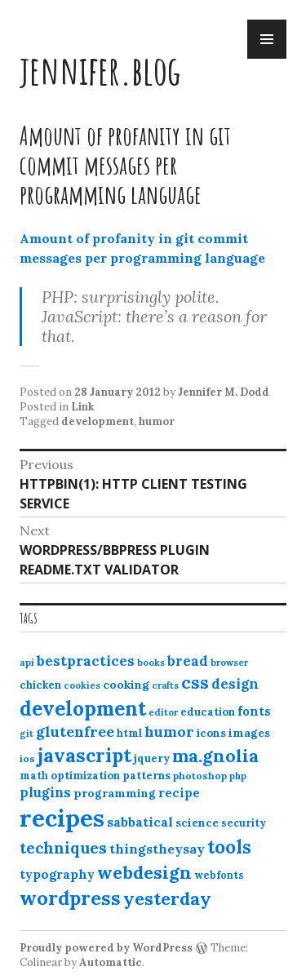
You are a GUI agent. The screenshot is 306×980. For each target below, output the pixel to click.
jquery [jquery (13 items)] (152, 758)
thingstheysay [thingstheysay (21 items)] (157, 849)
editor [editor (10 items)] (163, 712)
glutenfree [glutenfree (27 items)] (75, 732)
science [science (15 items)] (197, 823)
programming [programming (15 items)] (115, 793)
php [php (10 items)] (238, 776)
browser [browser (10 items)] (229, 663)
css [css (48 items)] (195, 683)
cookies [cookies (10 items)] (82, 685)
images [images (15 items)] (249, 733)
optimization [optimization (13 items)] (85, 776)
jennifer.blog (100, 70)
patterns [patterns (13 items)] (146, 776)
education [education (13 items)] (208, 712)
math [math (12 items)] (34, 776)
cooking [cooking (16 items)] (126, 685)
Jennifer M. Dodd (224, 392)
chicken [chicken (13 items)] (40, 685)
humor (157, 421)
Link (82, 407)
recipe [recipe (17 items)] (179, 793)
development (98, 421)
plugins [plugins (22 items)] (45, 792)
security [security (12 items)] (244, 823)
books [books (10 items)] (151, 663)
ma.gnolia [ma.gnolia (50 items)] (215, 756)
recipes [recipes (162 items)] (62, 818)
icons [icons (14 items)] (211, 733)
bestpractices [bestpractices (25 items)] (86, 661)
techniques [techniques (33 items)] (63, 848)
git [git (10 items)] (27, 734)
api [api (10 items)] (27, 663)
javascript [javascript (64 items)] (84, 755)
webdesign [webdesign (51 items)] (144, 872)
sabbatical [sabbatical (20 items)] (140, 822)
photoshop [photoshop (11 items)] (200, 776)
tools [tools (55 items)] (229, 847)
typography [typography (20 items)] (57, 874)
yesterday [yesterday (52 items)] (167, 898)
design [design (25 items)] (235, 684)
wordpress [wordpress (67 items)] (70, 898)
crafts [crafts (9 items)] (165, 685)
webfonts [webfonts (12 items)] (219, 875)
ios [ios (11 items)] (27, 758)
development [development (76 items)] (83, 708)
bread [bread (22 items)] (188, 661)
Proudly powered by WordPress (106, 948)
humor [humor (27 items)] (169, 732)
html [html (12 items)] (129, 733)
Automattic (111, 962)
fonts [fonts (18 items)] (254, 711)
